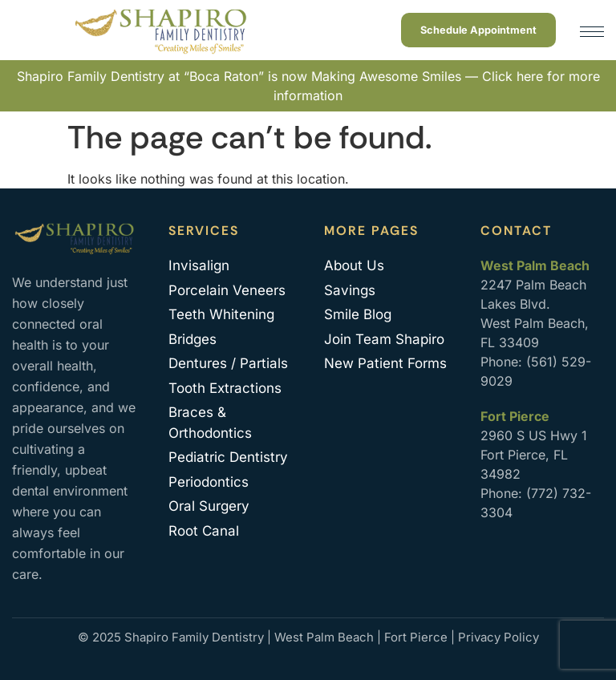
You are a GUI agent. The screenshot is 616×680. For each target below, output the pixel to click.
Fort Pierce (416, 637)
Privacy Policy (498, 637)
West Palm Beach (324, 637)
